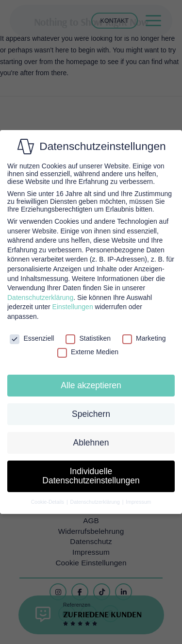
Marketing (144, 338)
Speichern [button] (91, 414)
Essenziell (32, 338)
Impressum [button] (138, 502)
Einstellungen (73, 307)
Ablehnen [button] (91, 443)
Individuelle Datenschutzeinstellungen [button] (91, 476)
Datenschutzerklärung (40, 297)
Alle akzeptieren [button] (91, 385)
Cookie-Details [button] (48, 502)
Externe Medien (88, 352)
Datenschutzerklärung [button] (96, 502)
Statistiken (88, 338)
